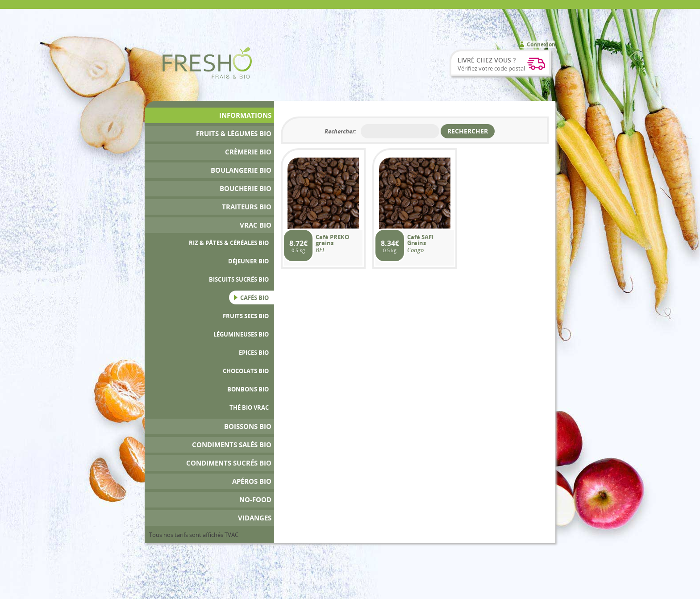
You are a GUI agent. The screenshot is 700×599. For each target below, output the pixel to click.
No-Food (255, 500)
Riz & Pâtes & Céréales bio (229, 243)
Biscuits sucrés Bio (239, 279)
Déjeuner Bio (248, 261)
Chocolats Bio (246, 371)
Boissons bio (248, 426)
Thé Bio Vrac (249, 408)
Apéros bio (252, 481)
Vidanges (255, 518)
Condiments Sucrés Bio (229, 463)
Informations (245, 115)
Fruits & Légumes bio (234, 134)
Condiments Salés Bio (232, 445)
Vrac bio (256, 225)
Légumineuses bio (241, 334)
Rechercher (468, 131)
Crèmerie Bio (248, 152)
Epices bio (254, 353)
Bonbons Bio (248, 389)
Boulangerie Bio (241, 170)
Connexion (541, 44)
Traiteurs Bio (247, 207)
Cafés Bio (254, 298)
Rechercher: (340, 131)
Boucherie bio (246, 189)
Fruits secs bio (246, 316)
